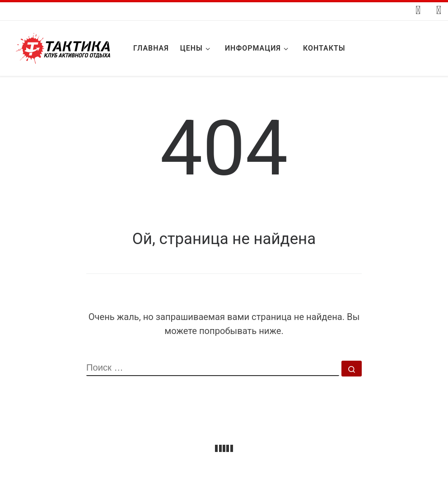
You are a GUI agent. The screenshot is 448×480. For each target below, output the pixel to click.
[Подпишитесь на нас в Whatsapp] (439, 10)
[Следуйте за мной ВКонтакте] (418, 10)
